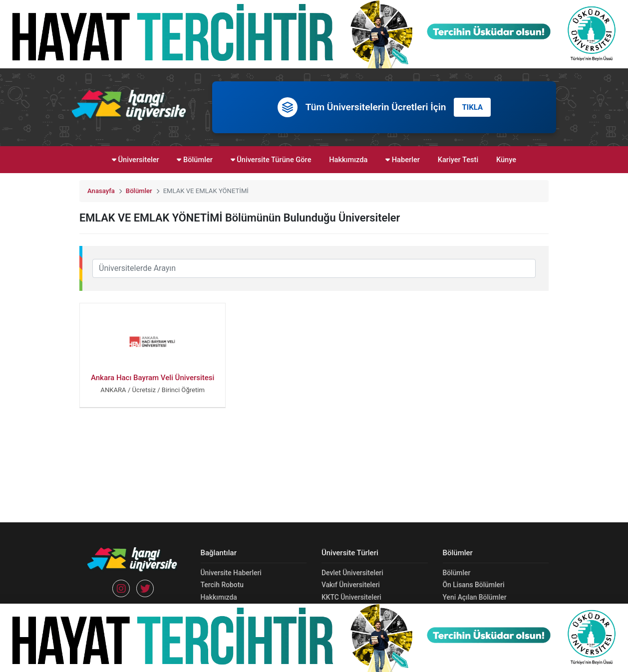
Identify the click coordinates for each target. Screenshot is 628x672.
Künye (506, 160)
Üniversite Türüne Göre (271, 160)
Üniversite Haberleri (231, 573)
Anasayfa (101, 191)
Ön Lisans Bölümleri (474, 585)
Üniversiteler (136, 160)
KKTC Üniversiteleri (351, 597)
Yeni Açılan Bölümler (475, 597)
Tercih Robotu (222, 585)
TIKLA (472, 107)
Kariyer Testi (458, 160)
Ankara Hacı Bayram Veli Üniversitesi (153, 378)
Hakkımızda (348, 160)
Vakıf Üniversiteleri (351, 585)
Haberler (403, 160)
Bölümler (194, 160)
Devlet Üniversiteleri (352, 573)
